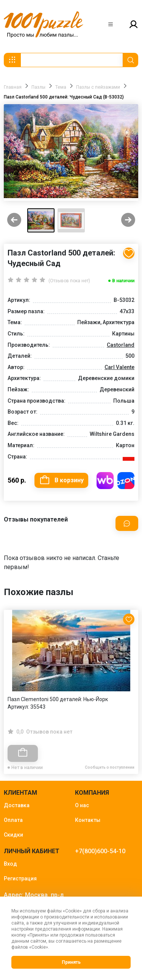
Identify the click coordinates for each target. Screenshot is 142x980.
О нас (82, 805)
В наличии (123, 281)
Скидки (13, 835)
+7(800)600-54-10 (100, 851)
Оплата (13, 820)
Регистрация (20, 878)
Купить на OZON (126, 481)
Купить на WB (105, 481)
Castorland (121, 345)
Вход (10, 864)
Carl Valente (119, 367)
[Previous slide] (14, 221)
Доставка (17, 805)
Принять (71, 962)
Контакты (88, 820)
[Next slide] (128, 221)
